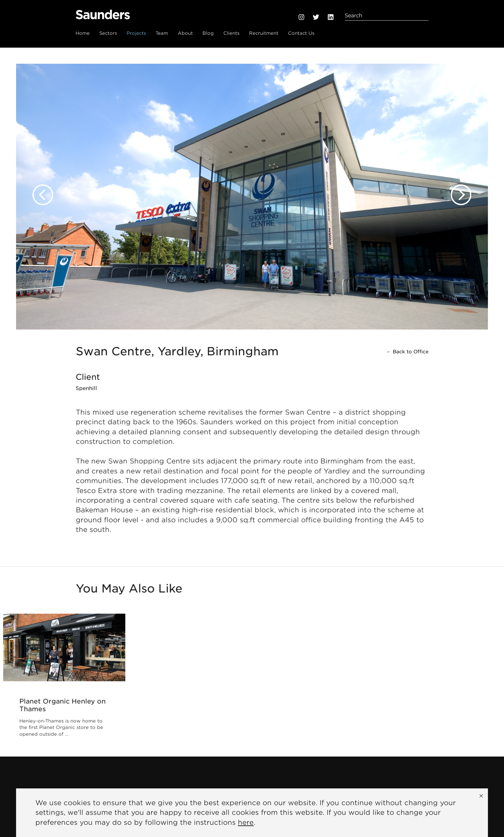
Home (83, 33)
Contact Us (301, 33)
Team (162, 33)
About (185, 33)
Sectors (108, 33)
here (246, 822)
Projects (136, 33)
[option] (252, 189)
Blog (208, 33)
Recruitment (264, 33)
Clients (231, 33)
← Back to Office (407, 352)
